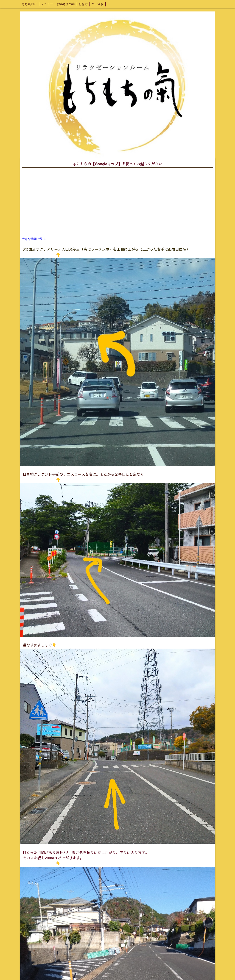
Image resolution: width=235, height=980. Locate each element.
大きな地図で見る (34, 239)
